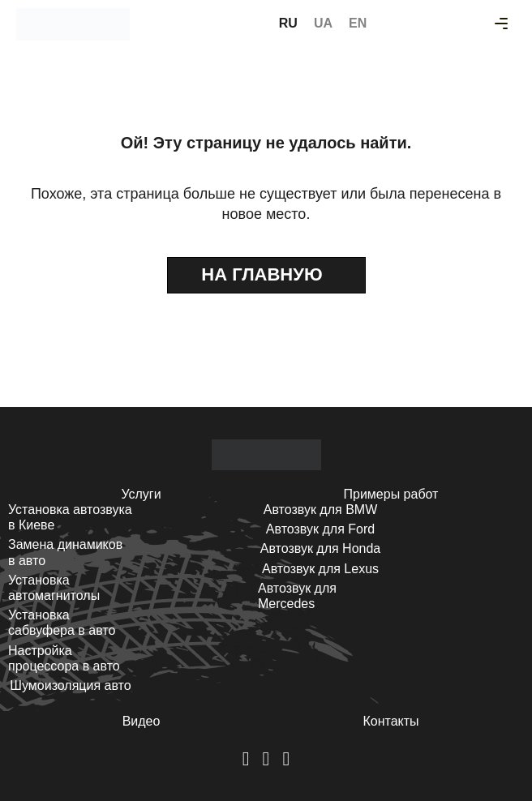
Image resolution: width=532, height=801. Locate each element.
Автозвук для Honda (321, 548)
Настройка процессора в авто (64, 658)
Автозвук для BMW (321, 510)
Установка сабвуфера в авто (62, 623)
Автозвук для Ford (320, 529)
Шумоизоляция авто (70, 685)
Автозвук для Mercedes (297, 596)
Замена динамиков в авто (65, 552)
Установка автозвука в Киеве (70, 517)
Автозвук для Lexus (320, 569)
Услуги (141, 494)
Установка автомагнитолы (54, 588)
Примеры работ (391, 494)
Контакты (390, 721)
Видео (142, 721)
